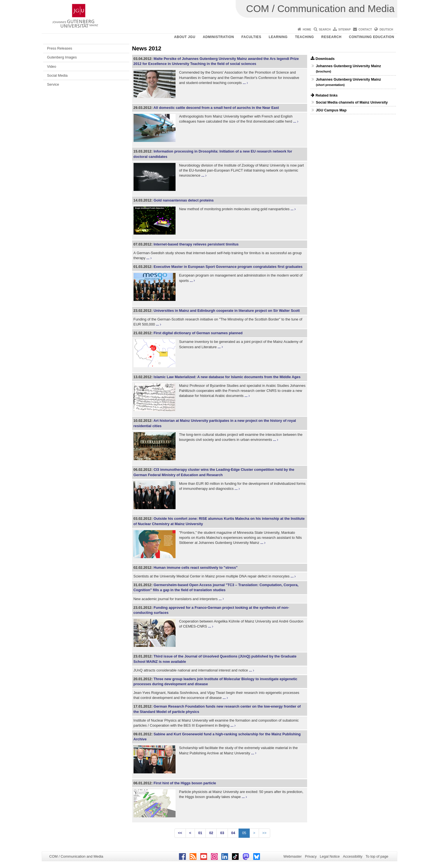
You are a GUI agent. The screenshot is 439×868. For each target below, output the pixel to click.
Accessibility (353, 856)
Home (307, 30)
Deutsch (386, 30)
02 (211, 833)
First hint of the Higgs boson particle (185, 783)
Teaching (304, 37)
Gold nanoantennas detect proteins (184, 200)
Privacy (311, 856)
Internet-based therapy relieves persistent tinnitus (196, 244)
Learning (278, 37)
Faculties (251, 37)
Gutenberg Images (62, 57)
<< (180, 833)
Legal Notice (330, 856)
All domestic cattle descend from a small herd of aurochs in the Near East (216, 108)
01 (200, 833)
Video (52, 66)
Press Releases (60, 48)
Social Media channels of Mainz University (352, 102)
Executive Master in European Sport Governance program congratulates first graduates (228, 267)
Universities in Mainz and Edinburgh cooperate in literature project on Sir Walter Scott (226, 311)
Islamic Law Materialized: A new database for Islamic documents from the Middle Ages (227, 377)
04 (233, 833)
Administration (218, 37)
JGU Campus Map (331, 110)
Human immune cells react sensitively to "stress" (195, 568)
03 (222, 833)
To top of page (377, 856)
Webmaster (292, 856)
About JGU (185, 37)
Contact (365, 30)
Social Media (57, 75)
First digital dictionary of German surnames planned (198, 333)
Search (325, 30)
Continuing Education (372, 37)
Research (331, 37)
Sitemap (344, 30)
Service (53, 84)
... (244, 83)
